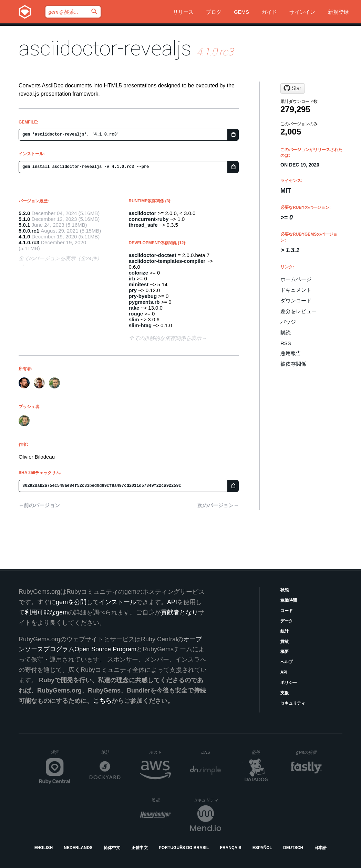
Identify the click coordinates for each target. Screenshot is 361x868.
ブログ (214, 12)
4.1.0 (24, 237)
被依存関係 (293, 364)
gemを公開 (71, 602)
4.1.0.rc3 (29, 242)
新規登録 (338, 12)
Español (262, 848)
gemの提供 (309, 752)
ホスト (160, 752)
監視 (262, 752)
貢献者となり (179, 612)
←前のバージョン (39, 505)
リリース (183, 12)
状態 (285, 590)
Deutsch (293, 848)
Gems (241, 12)
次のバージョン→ (218, 505)
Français (231, 848)
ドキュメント (296, 290)
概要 (285, 652)
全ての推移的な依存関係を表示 (165, 338)
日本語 (320, 848)
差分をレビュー (298, 311)
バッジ (288, 322)
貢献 (285, 642)
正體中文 (140, 848)
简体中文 (112, 848)
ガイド (269, 12)
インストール (117, 602)
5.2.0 (24, 213)
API (284, 672)
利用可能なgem (46, 612)
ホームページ (296, 279)
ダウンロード (296, 301)
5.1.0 (24, 219)
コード (287, 611)
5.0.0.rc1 (29, 231)
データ (287, 621)
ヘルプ (287, 662)
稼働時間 (289, 600)
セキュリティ (293, 703)
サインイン (302, 12)
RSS (286, 343)
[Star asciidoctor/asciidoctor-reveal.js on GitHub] (293, 88)
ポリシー (289, 683)
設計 (111, 752)
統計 (285, 631)
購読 (286, 333)
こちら (102, 701)
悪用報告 (291, 353)
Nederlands (78, 848)
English (44, 848)
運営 (60, 754)
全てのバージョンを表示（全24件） (60, 258)
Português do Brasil (184, 848)
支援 (285, 693)
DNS (211, 752)
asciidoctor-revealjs (105, 48)
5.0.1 (24, 225)
